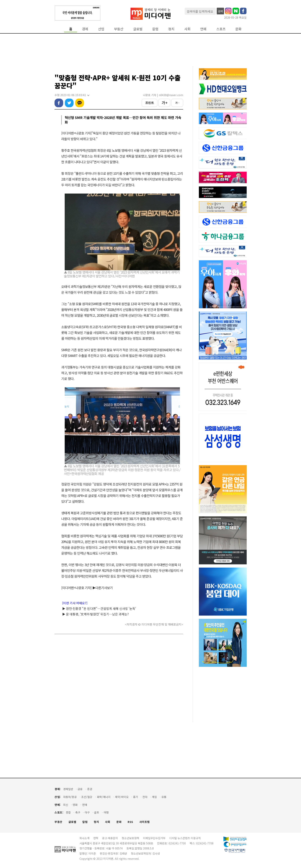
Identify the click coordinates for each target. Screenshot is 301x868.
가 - (177, 103)
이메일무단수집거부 (154, 838)
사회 (187, 29)
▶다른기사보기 (103, 588)
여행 (106, 812)
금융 (80, 789)
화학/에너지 (104, 797)
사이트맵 (145, 822)
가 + (164, 103)
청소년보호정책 (130, 838)
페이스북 (59, 103)
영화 (75, 805)
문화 (238, 29)
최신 (66, 805)
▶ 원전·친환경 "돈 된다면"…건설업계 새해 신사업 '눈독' (99, 608)
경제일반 (68, 789)
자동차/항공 (70, 797)
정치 (171, 29)
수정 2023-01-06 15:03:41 (72, 95)
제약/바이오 (122, 797)
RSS (130, 822)
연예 (203, 29)
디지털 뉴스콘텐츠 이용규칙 (185, 838)
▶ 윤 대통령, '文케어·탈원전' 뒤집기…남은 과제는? (96, 614)
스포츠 (221, 29)
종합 (68, 812)
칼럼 (155, 29)
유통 (164, 797)
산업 (101, 29)
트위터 (69, 103)
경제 (85, 29)
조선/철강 (87, 797)
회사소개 (84, 838)
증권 (90, 789)
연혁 (96, 838)
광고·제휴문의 (110, 838)
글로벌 (138, 29)
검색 (220, 11)
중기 (136, 797)
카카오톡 (80, 103)
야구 (87, 812)
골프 (97, 812)
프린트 (150, 103)
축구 (78, 812)
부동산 (119, 29)
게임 (154, 797)
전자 (145, 797)
